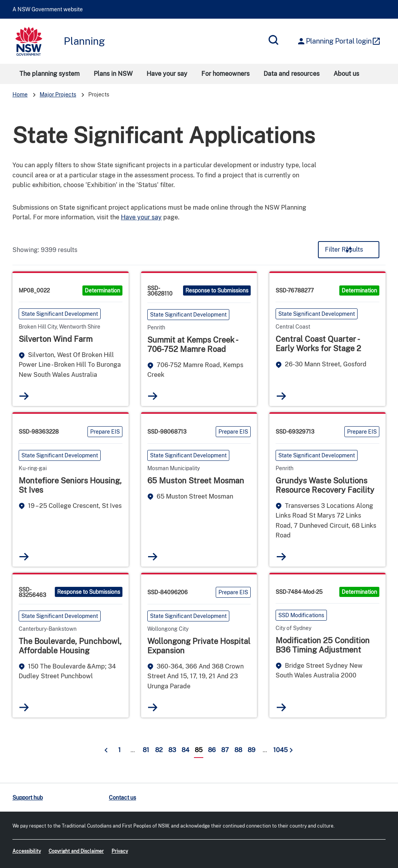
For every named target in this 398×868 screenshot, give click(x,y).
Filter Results (344, 249)
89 (251, 749)
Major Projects (58, 94)
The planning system (50, 74)
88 (238, 749)
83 (172, 749)
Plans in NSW (113, 74)
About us (346, 74)
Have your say (167, 74)
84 (185, 749)
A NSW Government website (48, 9)
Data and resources (292, 74)
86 (212, 749)
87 (225, 749)
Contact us (122, 797)
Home (20, 94)
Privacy (120, 851)
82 (159, 749)
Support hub (28, 797)
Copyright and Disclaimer (76, 851)
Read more (24, 396)
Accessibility (27, 851)
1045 (279, 749)
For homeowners (225, 74)
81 (146, 749)
